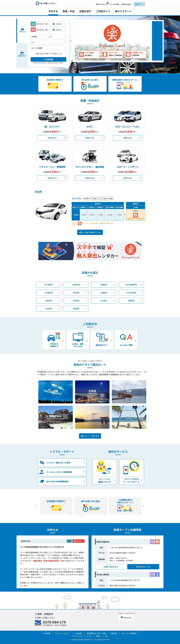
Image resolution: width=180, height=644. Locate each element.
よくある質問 (114, 4)
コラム (89, 636)
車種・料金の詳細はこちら (90, 232)
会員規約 (79, 633)
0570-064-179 (54, 622)
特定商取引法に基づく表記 (96, 633)
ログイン (141, 4)
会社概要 (47, 633)
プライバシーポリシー (63, 633)
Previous (71, 41)
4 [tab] (92, 516)
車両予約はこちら (143, 567)
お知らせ (101, 4)
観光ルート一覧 (102, 636)
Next (165, 41)
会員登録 (126, 4)
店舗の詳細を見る (111, 567)
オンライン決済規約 (129, 633)
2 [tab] (118, 64)
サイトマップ (77, 636)
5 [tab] (95, 516)
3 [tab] (122, 64)
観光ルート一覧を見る (90, 436)
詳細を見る (52, 138)
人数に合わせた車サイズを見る (47, 54)
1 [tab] (115, 64)
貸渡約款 (114, 633)
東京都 (152, 542)
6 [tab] (99, 516)
